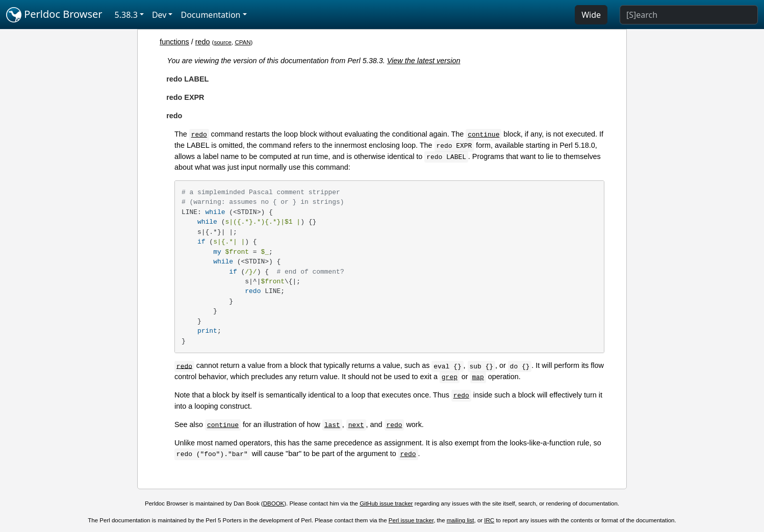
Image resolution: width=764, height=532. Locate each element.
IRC (489, 520)
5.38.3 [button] (126, 15)
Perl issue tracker (411, 520)
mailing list (461, 520)
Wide (591, 15)
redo (203, 42)
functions (174, 42)
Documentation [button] (210, 15)
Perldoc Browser (54, 15)
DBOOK (274, 503)
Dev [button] (159, 15)
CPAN (243, 42)
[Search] (689, 15)
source (223, 42)
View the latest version (424, 61)
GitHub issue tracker (386, 503)
